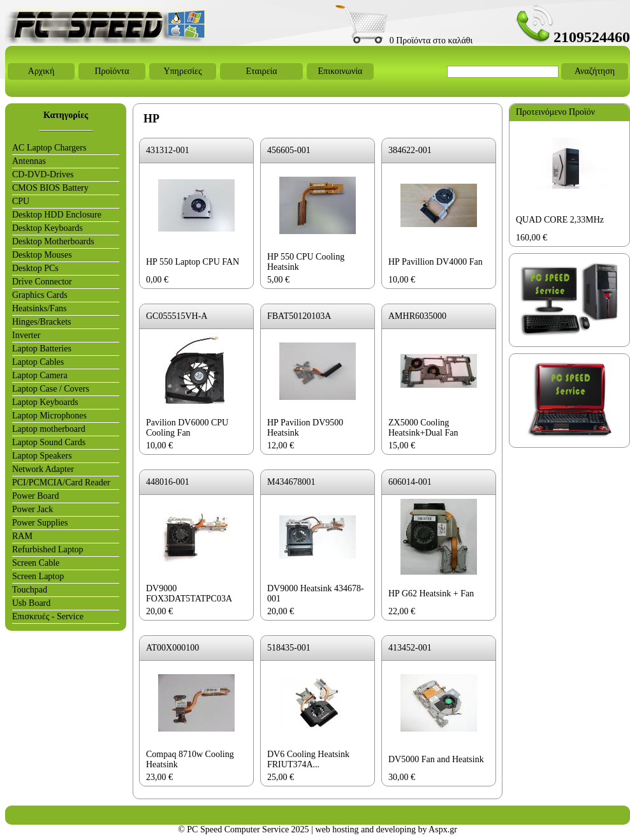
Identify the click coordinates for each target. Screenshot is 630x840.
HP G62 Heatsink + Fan (431, 593)
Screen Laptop (38, 576)
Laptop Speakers (42, 456)
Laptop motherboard (49, 429)
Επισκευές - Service (48, 616)
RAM (22, 536)
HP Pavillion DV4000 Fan (436, 262)
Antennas (29, 161)
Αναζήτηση (595, 71)
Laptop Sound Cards (49, 442)
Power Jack (33, 509)
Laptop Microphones (49, 416)
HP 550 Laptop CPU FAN (193, 262)
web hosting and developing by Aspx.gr (386, 829)
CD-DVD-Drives (43, 174)
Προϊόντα (112, 71)
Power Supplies (40, 523)
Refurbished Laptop (48, 549)
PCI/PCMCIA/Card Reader (61, 483)
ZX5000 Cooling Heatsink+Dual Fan (423, 428)
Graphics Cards (40, 295)
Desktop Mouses (42, 255)
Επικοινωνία (341, 71)
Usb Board (31, 603)
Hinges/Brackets (42, 322)
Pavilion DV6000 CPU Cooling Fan (187, 428)
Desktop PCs (35, 268)
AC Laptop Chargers (49, 148)
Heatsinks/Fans (40, 308)
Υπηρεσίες (182, 71)
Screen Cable (36, 563)
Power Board (36, 496)
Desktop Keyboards (48, 228)
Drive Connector (42, 282)
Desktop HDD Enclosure (57, 215)
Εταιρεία (261, 71)
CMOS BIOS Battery (50, 188)
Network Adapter (43, 469)
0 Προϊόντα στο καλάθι (404, 41)
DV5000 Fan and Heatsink (436, 759)
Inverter (26, 335)
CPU (21, 201)
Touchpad (30, 590)
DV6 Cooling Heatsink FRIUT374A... (308, 759)
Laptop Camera (40, 375)
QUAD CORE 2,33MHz (560, 220)
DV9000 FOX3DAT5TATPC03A (189, 593)
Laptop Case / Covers (51, 389)
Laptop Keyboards (45, 402)
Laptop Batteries (42, 349)
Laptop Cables (38, 362)
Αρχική (41, 71)
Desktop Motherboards (53, 241)
